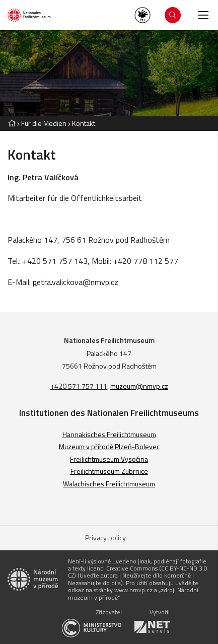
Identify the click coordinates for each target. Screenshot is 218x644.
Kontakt (84, 123)
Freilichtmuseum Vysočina (109, 459)
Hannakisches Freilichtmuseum (109, 434)
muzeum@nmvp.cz (139, 386)
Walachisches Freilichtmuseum (109, 484)
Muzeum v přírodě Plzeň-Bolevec (109, 446)
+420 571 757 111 (79, 386)
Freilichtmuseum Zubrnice (109, 471)
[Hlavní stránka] (12, 123)
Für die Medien (44, 123)
